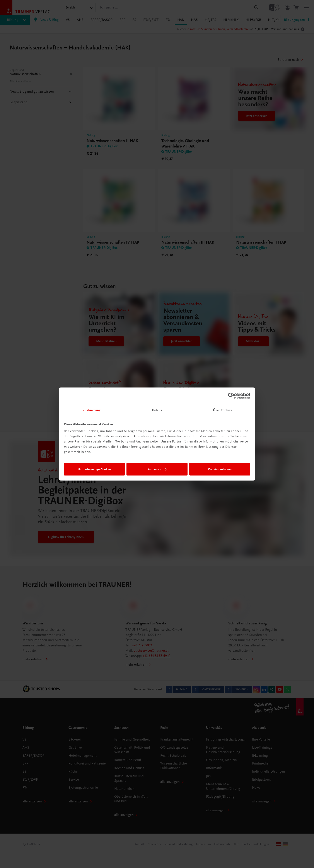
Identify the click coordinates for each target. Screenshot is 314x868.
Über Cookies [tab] (222, 410)
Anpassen (157, 469)
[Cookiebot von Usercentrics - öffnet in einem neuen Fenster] (231, 396)
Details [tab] (157, 410)
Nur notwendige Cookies (94, 469)
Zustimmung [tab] (92, 410)
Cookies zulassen (220, 469)
